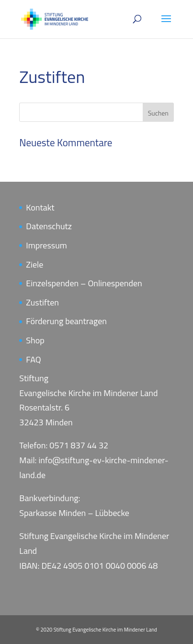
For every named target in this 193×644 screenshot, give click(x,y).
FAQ (33, 359)
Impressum (46, 245)
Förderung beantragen (66, 321)
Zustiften (42, 302)
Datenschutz (49, 226)
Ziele (34, 264)
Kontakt (40, 207)
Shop (35, 340)
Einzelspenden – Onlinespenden (84, 283)
